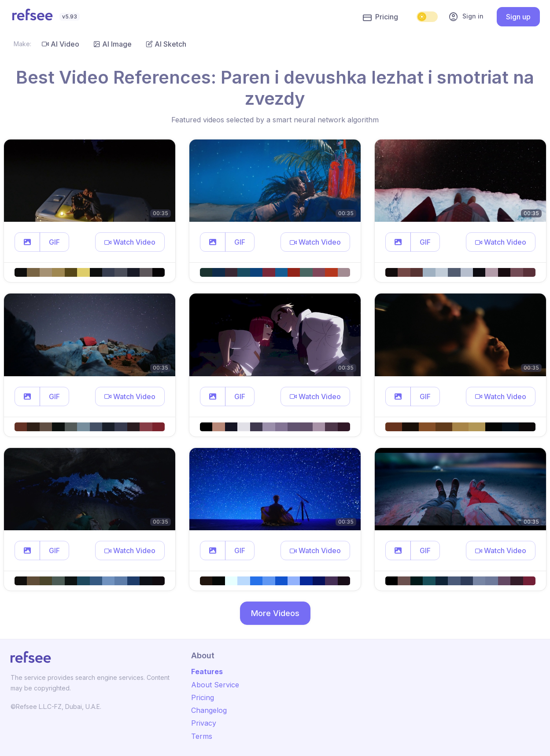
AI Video (61, 44)
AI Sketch (166, 44)
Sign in (466, 17)
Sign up (518, 17)
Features (207, 672)
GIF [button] (54, 242)
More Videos (275, 613)
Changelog (209, 710)
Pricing (380, 17)
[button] (27, 242)
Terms (202, 736)
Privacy (204, 723)
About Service (215, 685)
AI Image (113, 44)
